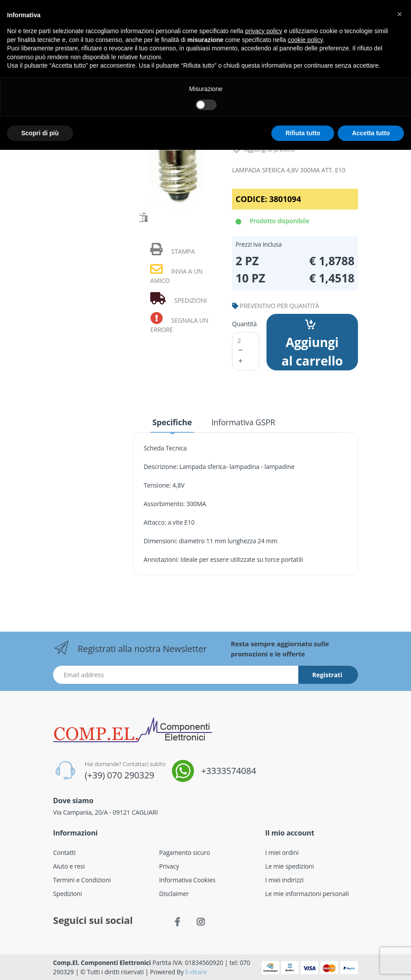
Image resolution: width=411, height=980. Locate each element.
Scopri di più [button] (40, 133)
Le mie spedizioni (289, 866)
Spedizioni (67, 894)
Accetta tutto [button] (371, 133)
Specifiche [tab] (172, 422)
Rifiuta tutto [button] (303, 133)
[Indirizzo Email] (176, 675)
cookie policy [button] (305, 40)
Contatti (64, 852)
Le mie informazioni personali (307, 894)
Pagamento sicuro (185, 852)
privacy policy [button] (264, 31)
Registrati (327, 675)
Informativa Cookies (187, 880)
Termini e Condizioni (82, 880)
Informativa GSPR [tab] (243, 422)
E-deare (196, 972)
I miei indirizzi (284, 880)
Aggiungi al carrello (312, 344)
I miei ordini (282, 852)
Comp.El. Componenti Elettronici (102, 963)
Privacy (169, 866)
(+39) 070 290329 (120, 775)
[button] (400, 14)
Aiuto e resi (69, 866)
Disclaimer (174, 894)
